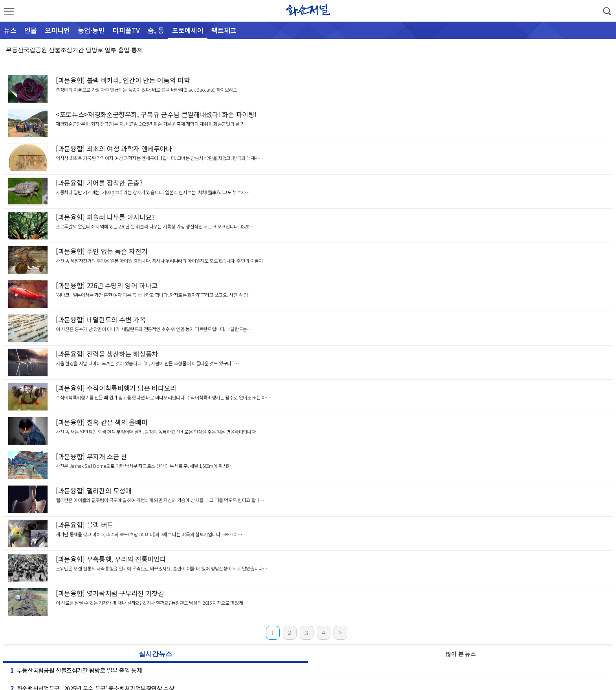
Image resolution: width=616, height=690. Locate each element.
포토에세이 (188, 30)
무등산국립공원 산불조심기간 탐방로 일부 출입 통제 (74, 50)
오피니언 (57, 30)
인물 (31, 30)
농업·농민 (91, 30)
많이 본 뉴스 (461, 654)
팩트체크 (224, 30)
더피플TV (126, 30)
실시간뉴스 (155, 654)
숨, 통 (156, 30)
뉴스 (10, 30)
